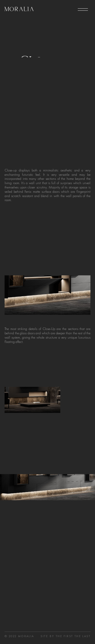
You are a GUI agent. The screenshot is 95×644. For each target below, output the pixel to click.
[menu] (83, 10)
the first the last (73, 638)
